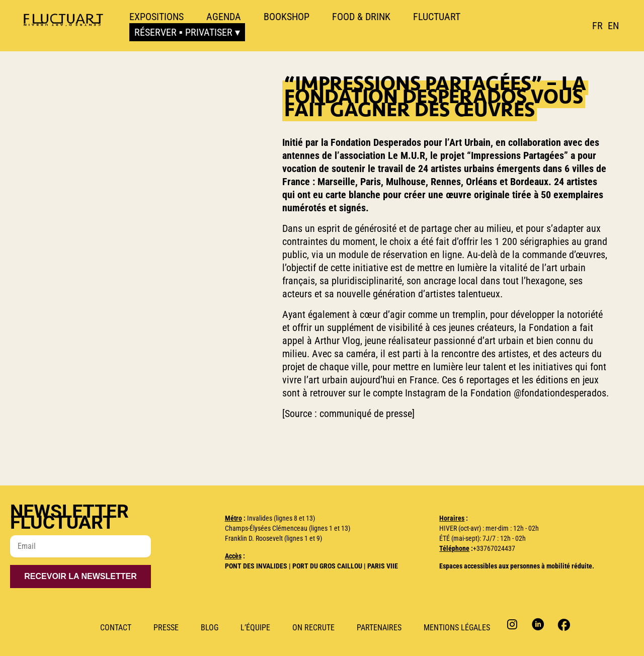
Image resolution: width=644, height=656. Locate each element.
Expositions (156, 17)
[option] (613, 26)
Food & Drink (361, 17)
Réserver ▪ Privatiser (183, 32)
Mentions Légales (457, 628)
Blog (210, 628)
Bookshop (287, 17)
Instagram (513, 624)
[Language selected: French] (608, 26)
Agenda (224, 17)
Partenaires (379, 628)
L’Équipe (255, 628)
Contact (116, 628)
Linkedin (538, 624)
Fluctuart (437, 17)
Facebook (563, 624)
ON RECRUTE (313, 628)
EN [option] (613, 26)
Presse (166, 628)
